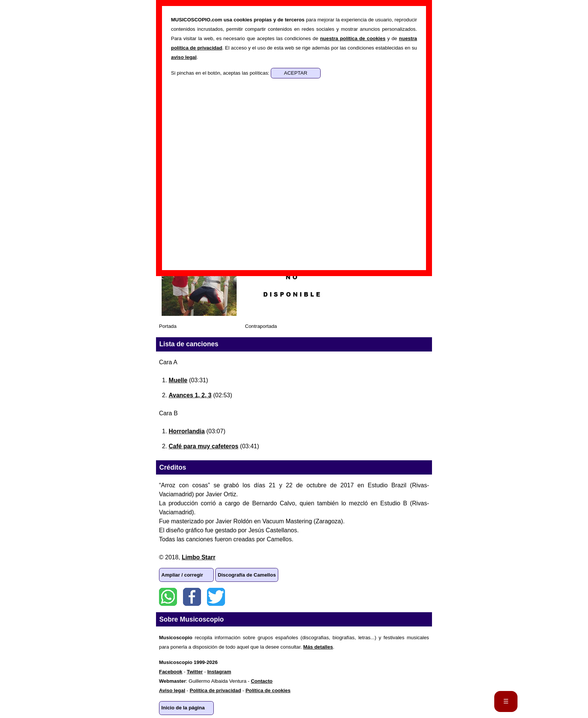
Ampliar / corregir (182, 575)
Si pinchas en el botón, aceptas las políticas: (221, 73)
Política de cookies (268, 690)
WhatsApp (168, 597)
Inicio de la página (183, 708)
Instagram (219, 672)
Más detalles (318, 647)
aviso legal (184, 57)
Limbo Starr (199, 557)
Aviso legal (172, 690)
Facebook (192, 597)
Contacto (262, 681)
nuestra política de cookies (352, 38)
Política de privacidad (215, 690)
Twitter (216, 597)
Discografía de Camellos (247, 575)
